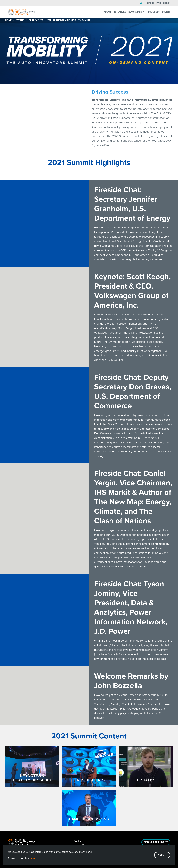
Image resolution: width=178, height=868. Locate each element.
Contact (78, 841)
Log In (167, 3)
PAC (159, 3)
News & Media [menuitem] (136, 12)
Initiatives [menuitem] (120, 12)
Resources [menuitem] (153, 12)
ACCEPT (162, 855)
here (32, 858)
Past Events (36, 20)
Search (141, 3)
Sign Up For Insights (156, 842)
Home (8, 20)
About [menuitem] (107, 12)
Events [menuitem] (166, 12)
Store (151, 3)
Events (20, 20)
